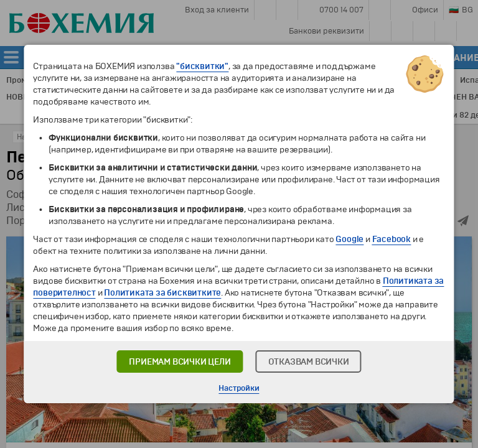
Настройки (239, 388)
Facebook (391, 239)
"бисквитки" (202, 66)
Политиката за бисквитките (162, 293)
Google (349, 239)
